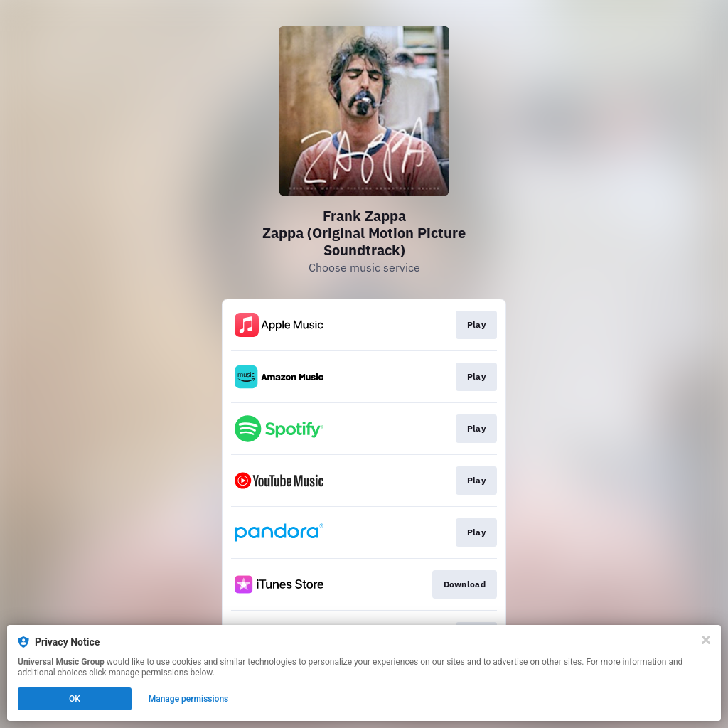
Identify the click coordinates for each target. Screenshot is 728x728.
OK (75, 699)
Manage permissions (189, 699)
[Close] (706, 640)
